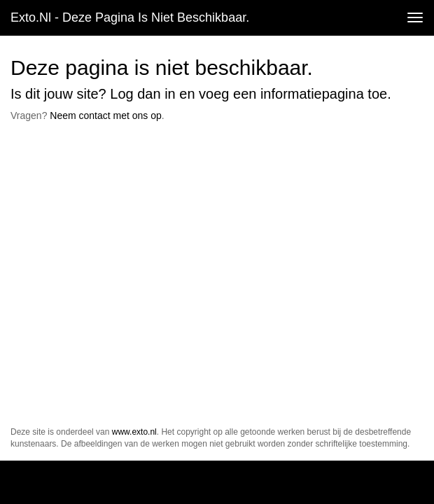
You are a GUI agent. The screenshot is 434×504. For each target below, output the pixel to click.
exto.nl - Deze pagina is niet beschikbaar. (130, 17)
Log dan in (142, 94)
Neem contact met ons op (106, 115)
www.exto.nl (134, 432)
